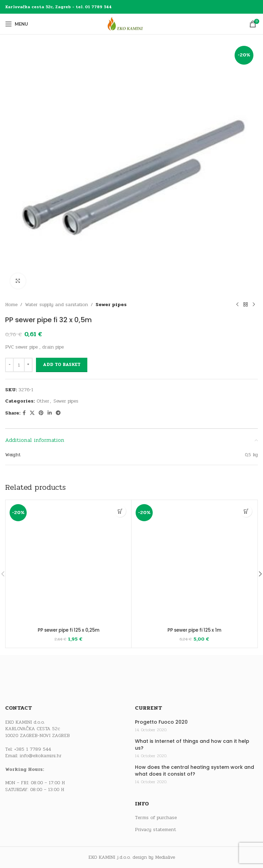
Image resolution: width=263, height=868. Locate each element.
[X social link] (32, 413)
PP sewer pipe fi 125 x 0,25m (68, 630)
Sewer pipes (111, 305)
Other (43, 401)
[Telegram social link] (58, 413)
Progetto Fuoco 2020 (161, 722)
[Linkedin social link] (50, 413)
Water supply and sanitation (57, 305)
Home (11, 305)
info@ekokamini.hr (41, 756)
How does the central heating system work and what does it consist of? (195, 771)
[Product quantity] (19, 365)
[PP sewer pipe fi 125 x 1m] (194, 563)
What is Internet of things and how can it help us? (192, 745)
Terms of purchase (156, 818)
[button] (120, 511)
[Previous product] (237, 305)
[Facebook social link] (24, 413)
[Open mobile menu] (17, 24)
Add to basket (62, 365)
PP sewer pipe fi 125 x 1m (195, 630)
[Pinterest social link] (41, 413)
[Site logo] (131, 24)
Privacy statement (155, 829)
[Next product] (254, 305)
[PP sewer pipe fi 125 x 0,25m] (68, 563)
